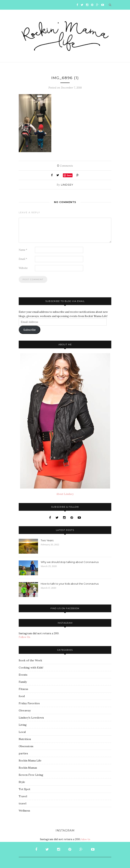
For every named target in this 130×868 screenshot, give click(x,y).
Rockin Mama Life (30, 761)
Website (23, 268)
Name (23, 250)
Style (22, 782)
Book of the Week (30, 660)
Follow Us (24, 637)
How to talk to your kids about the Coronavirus (70, 584)
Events (23, 675)
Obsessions (26, 746)
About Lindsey (65, 494)
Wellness (24, 811)
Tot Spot (24, 789)
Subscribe (29, 330)
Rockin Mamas (28, 768)
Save (69, 175)
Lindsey (67, 185)
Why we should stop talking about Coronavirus (70, 562)
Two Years (47, 540)
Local (22, 732)
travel (22, 803)
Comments (65, 166)
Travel (23, 796)
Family (23, 682)
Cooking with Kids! (31, 668)
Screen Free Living (31, 775)
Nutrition (25, 739)
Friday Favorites (29, 703)
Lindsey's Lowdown (31, 718)
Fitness (23, 689)
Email (23, 259)
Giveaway (25, 710)
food (22, 696)
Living (23, 725)
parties (23, 753)
